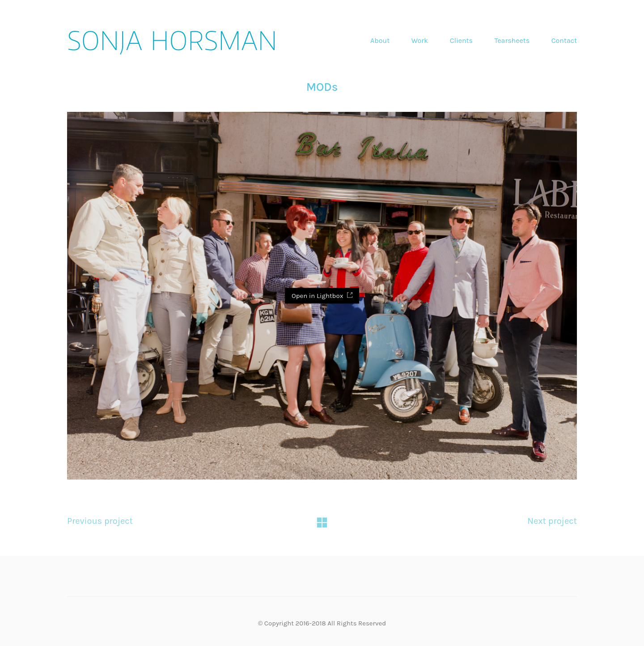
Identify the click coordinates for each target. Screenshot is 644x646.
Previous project (100, 521)
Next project (552, 521)
